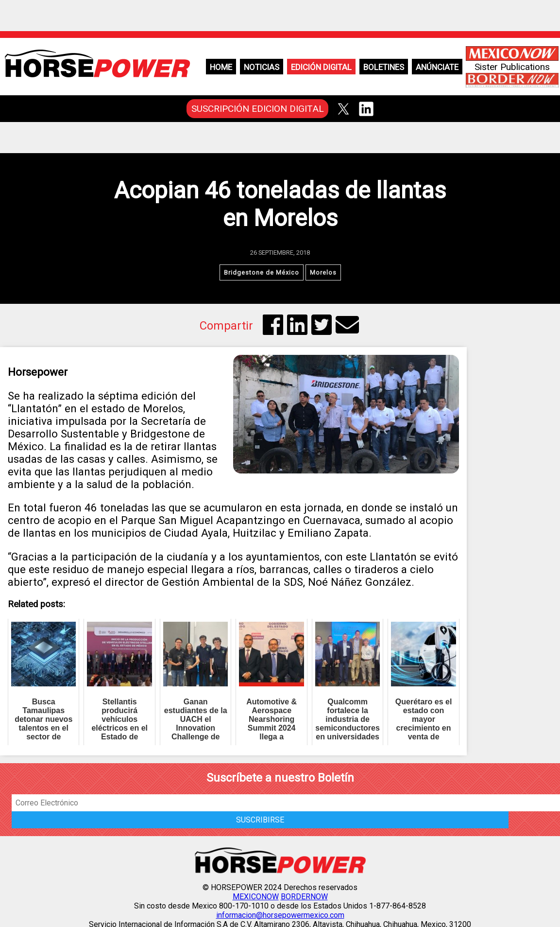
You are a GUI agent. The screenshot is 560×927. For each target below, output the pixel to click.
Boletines (384, 67)
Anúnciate (437, 67)
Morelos (323, 272)
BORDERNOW (304, 897)
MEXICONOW (256, 897)
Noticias (262, 67)
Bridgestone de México (262, 272)
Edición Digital (321, 67)
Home (221, 67)
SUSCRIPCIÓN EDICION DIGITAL (258, 109)
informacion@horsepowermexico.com (280, 915)
